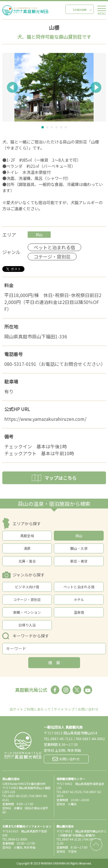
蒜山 (79, 536)
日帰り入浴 (27, 625)
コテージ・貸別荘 (27, 599)
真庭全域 (27, 536)
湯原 (27, 548)
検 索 (54, 663)
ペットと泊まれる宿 (79, 587)
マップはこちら (54, 478)
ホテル (79, 599)
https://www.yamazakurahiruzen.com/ (45, 419)
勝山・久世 (79, 548)
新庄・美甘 (79, 561)
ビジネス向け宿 (27, 587)
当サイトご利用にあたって (30, 709)
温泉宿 (79, 612)
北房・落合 (27, 561)
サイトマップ (64, 709)
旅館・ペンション (27, 612)
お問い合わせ (88, 709)
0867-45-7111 (62, 739)
